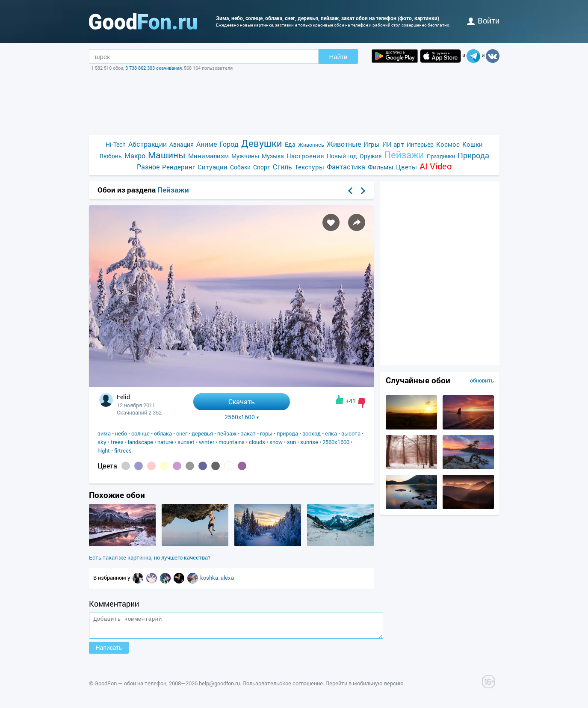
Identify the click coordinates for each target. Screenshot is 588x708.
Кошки (473, 144)
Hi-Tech (116, 144)
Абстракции (148, 144)
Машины (167, 155)
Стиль (282, 167)
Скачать (242, 401)
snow (276, 442)
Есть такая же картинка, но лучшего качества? (150, 557)
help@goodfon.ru (219, 687)
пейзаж (227, 433)
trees (117, 442)
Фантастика (346, 167)
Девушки (262, 143)
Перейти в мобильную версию (365, 687)
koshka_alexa (217, 578)
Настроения (305, 156)
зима (104, 433)
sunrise (309, 442)
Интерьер (420, 144)
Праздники (441, 156)
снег (182, 433)
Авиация (182, 144)
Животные (344, 144)
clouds (257, 442)
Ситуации (213, 167)
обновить (482, 380)
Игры (372, 144)
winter (207, 442)
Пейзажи (404, 155)
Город (229, 144)
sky (102, 442)
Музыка (273, 156)
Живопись (311, 145)
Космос (448, 144)
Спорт (262, 167)
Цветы (406, 167)
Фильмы (381, 167)
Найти (338, 57)
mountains (232, 442)
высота (351, 433)
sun (291, 442)
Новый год (342, 156)
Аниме (207, 144)
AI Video (436, 166)
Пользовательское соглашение (283, 687)
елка (331, 433)
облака (163, 433)
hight (104, 450)
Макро (135, 156)
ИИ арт (393, 144)
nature (165, 442)
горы (266, 433)
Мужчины (245, 156)
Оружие (371, 156)
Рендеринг (179, 167)
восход (312, 433)
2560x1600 (242, 417)
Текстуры (309, 167)
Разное (148, 167)
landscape (140, 442)
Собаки (240, 167)
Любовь (111, 156)
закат (248, 433)
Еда (290, 144)
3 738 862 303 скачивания (154, 68)
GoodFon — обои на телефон (130, 687)
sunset (186, 442)
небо (121, 433)
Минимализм (208, 156)
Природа (473, 156)
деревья (202, 433)
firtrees (123, 450)
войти (483, 21)
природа (287, 433)
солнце (140, 433)
